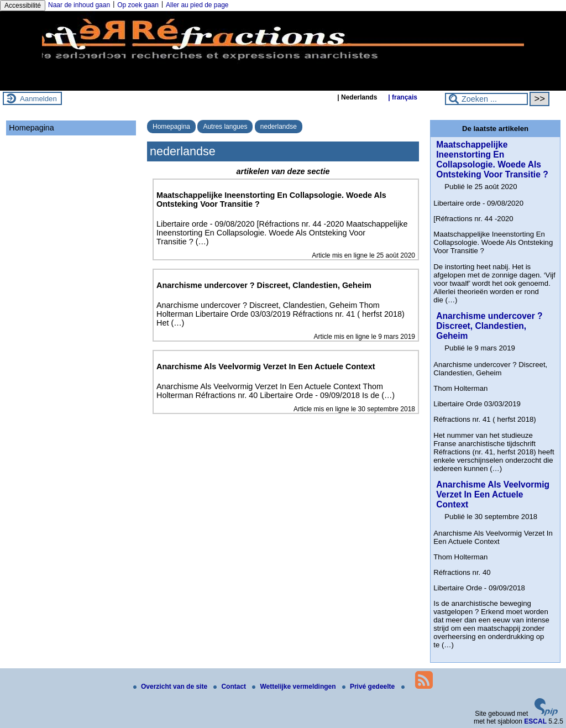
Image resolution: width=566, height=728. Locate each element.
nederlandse (279, 127)
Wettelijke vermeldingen (295, 687)
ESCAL (535, 721)
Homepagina (171, 127)
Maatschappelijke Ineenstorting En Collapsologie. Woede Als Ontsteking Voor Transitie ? (492, 159)
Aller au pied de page (197, 5)
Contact (230, 687)
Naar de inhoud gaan (79, 5)
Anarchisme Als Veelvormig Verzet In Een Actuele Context (493, 494)
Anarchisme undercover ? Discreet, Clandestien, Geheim (489, 326)
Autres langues (225, 127)
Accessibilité (23, 6)
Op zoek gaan (138, 5)
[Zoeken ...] (486, 99)
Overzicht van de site (171, 687)
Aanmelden (38, 99)
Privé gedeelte (370, 687)
